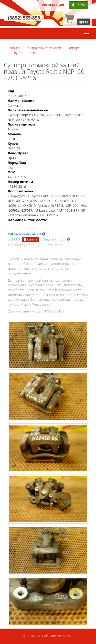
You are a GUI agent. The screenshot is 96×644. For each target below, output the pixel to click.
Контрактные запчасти (44, 48)
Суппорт (73, 48)
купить (30, 239)
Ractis (32, 53)
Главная (14, 48)
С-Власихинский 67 (26, 234)
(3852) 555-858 (24, 18)
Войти (79, 5)
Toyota (17, 53)
